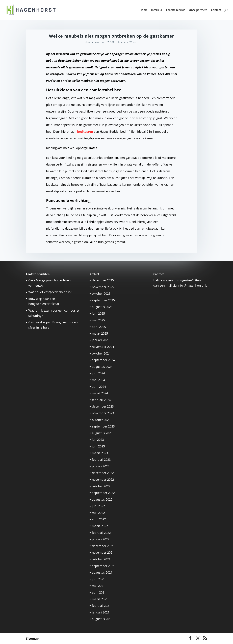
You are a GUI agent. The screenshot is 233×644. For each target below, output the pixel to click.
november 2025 (103, 287)
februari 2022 (101, 533)
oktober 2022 (101, 486)
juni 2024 (98, 373)
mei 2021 (98, 586)
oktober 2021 (101, 559)
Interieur (157, 10)
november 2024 (103, 347)
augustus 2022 (102, 499)
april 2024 (99, 387)
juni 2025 (98, 313)
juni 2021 (98, 579)
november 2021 (103, 552)
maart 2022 (100, 526)
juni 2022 (98, 506)
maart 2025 (100, 333)
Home (144, 10)
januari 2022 (101, 539)
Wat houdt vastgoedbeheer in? (50, 292)
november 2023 (103, 413)
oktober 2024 (101, 353)
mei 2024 (98, 380)
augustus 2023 (102, 433)
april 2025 (99, 327)
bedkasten (85, 131)
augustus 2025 (102, 307)
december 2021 (103, 546)
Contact (216, 10)
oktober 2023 (101, 420)
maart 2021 (100, 599)
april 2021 (99, 592)
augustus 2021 (102, 572)
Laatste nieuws (176, 10)
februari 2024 (101, 400)
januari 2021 (101, 612)
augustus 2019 (102, 619)
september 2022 (103, 493)
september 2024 (103, 360)
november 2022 (103, 479)
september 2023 (103, 426)
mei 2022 (98, 513)
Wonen (133, 42)
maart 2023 (100, 453)
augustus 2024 (102, 367)
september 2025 (103, 300)
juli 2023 (98, 440)
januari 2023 (101, 466)
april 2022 (99, 519)
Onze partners (198, 10)
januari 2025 (101, 340)
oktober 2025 (101, 293)
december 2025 (103, 280)
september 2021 (103, 566)
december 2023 (103, 406)
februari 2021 (101, 606)
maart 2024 (100, 393)
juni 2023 (98, 446)
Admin (95, 42)
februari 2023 (101, 460)
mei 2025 (98, 320)
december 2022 (103, 473)
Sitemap (32, 638)
